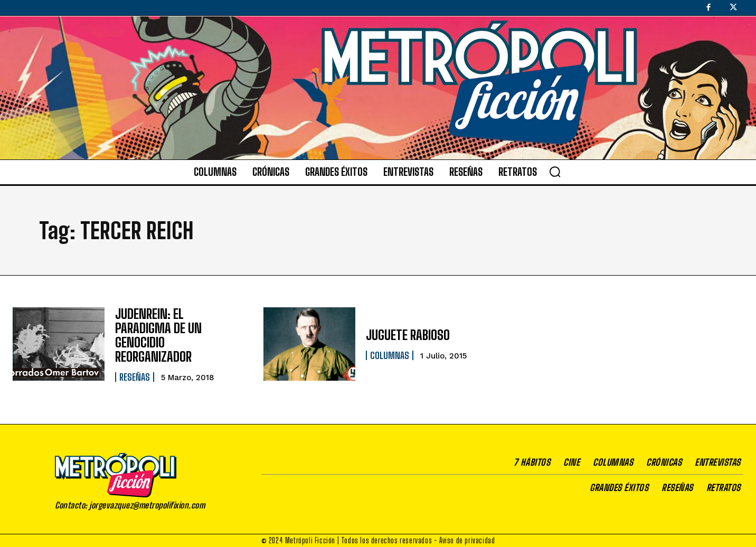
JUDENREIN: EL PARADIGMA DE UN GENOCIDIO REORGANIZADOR (178, 335)
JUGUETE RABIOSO (408, 335)
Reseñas (135, 369)
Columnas (390, 355)
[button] (555, 172)
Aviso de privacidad (467, 539)
